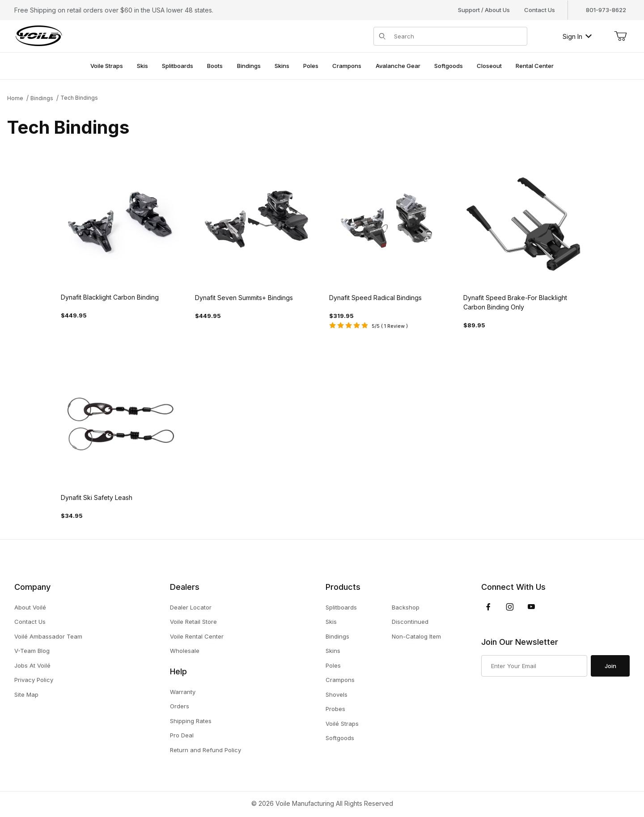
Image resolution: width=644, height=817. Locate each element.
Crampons (340, 680)
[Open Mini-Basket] (620, 36)
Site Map (26, 694)
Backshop (406, 607)
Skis (331, 622)
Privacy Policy (34, 680)
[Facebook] (488, 607)
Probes (335, 709)
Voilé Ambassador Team (48, 636)
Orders (180, 706)
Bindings (42, 98)
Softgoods (340, 738)
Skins (333, 651)
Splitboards (341, 607)
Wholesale (185, 651)
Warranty (183, 692)
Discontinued (410, 622)
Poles (333, 665)
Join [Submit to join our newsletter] (610, 666)
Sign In (577, 36)
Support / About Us (484, 10)
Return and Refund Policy (205, 750)
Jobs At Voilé (32, 665)
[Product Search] (458, 36)
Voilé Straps (342, 724)
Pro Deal (182, 735)
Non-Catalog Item (416, 636)
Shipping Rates (191, 721)
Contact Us (540, 10)
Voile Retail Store (193, 622)
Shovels (337, 694)
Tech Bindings (79, 98)
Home (15, 98)
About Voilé (30, 607)
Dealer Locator (191, 607)
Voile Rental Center (197, 636)
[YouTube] (531, 607)
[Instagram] (510, 607)
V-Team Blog (32, 651)
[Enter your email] (534, 666)
